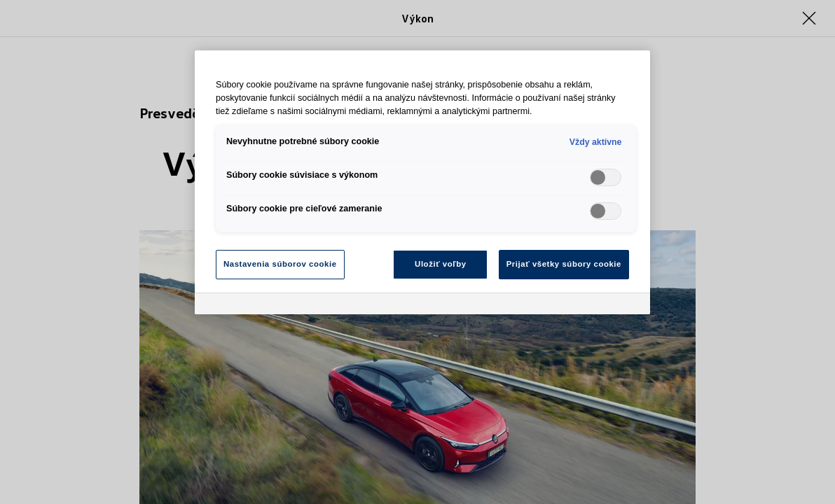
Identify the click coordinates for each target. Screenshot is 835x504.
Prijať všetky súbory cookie (564, 264)
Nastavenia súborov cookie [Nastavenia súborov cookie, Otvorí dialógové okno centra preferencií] (280, 264)
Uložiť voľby (441, 264)
